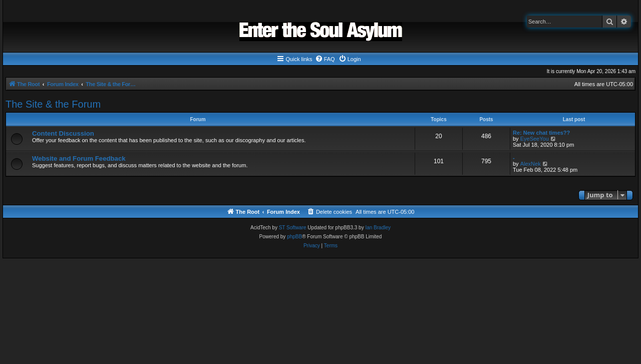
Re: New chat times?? (541, 133)
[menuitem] (325, 59)
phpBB (294, 237)
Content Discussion (63, 133)
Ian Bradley (378, 228)
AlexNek (531, 164)
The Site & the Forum (53, 104)
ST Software (293, 228)
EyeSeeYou (535, 139)
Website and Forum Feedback (79, 158)
